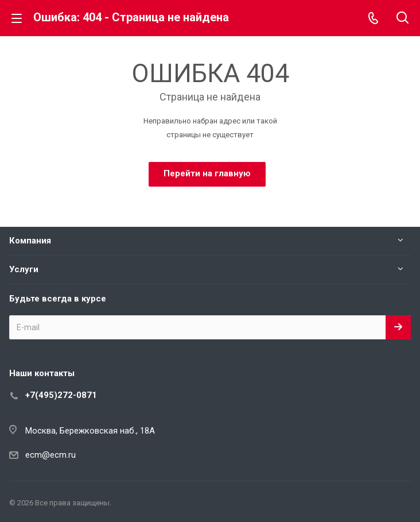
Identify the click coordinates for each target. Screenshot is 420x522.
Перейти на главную (207, 173)
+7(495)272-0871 (61, 395)
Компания (30, 241)
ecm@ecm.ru (50, 455)
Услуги (24, 269)
